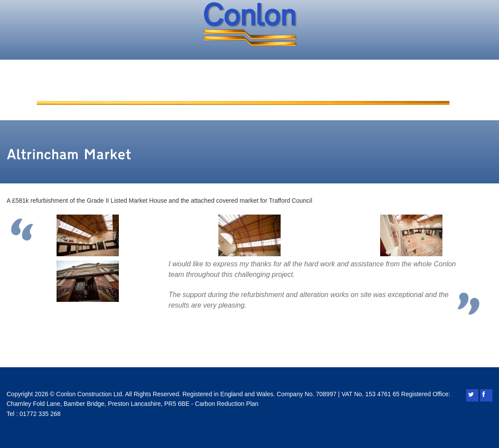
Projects (276, 93)
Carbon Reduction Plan (227, 404)
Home (63, 93)
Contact (419, 93)
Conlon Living (349, 93)
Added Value (207, 93)
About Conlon (128, 93)
